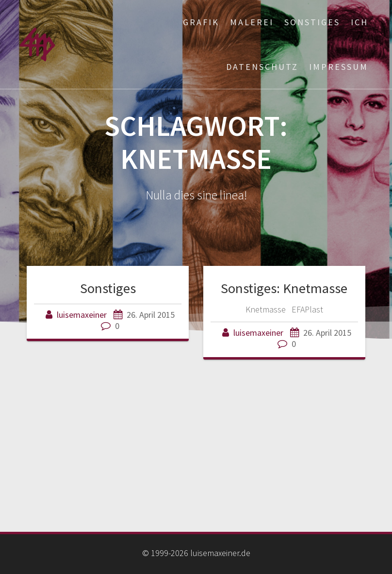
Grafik (201, 22)
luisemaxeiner (82, 315)
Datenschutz (262, 67)
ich (359, 22)
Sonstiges (312, 22)
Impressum (339, 67)
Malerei (252, 22)
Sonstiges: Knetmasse (284, 288)
